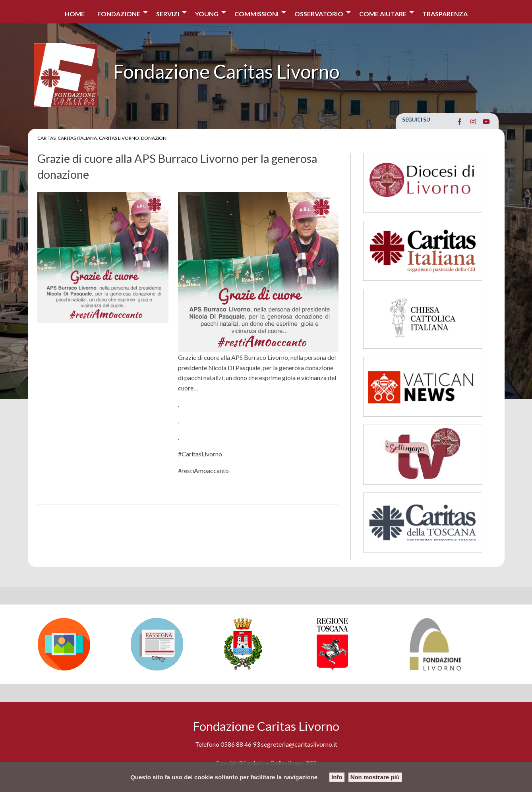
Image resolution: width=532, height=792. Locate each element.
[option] (80, 644)
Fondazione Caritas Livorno (226, 71)
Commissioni (256, 14)
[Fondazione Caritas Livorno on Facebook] (460, 122)
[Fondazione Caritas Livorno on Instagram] (473, 122)
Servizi (168, 14)
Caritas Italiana (77, 138)
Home (75, 14)
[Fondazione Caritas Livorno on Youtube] (487, 122)
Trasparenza (445, 14)
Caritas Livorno (119, 138)
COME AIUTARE (383, 14)
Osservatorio (319, 14)
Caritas (46, 138)
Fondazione (119, 14)
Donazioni (154, 138)
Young (207, 14)
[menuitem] (75, 12)
